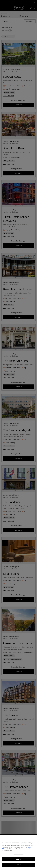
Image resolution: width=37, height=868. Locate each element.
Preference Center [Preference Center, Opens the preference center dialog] (19, 854)
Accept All (18, 865)
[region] (18, 851)
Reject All (18, 859)
